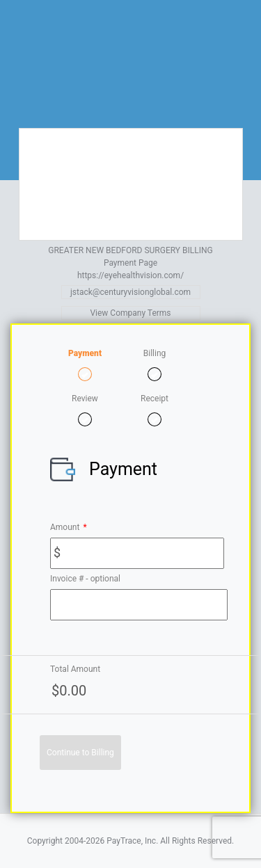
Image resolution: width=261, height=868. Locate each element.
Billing (155, 353)
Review (85, 399)
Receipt (155, 399)
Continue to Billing (80, 753)
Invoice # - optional (85, 579)
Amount (69, 527)
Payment (85, 353)
